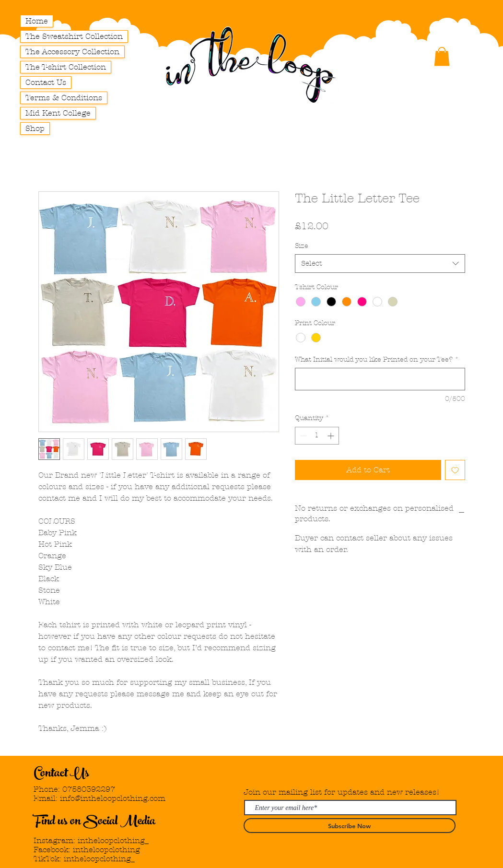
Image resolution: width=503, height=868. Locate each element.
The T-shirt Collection (66, 67)
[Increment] (332, 436)
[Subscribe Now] (350, 826)
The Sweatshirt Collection (74, 36)
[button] (442, 56)
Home (37, 21)
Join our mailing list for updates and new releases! (342, 792)
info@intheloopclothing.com (113, 798)
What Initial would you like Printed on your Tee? (377, 359)
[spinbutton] (317, 436)
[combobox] (380, 264)
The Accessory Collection (72, 52)
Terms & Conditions (64, 98)
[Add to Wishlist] (455, 470)
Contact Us (46, 82)
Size (302, 246)
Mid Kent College (58, 113)
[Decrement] (302, 436)
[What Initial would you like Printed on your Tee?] (380, 379)
